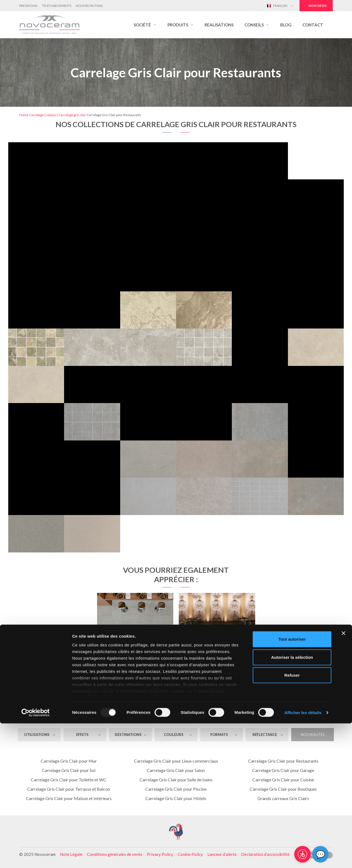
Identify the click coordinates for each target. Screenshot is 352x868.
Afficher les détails (303, 857)
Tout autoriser (292, 784)
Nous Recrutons (89, 6)
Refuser (292, 820)
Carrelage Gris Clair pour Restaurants (283, 761)
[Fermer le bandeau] (343, 778)
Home (24, 115)
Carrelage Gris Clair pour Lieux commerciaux (176, 761)
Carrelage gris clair (72, 115)
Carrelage (36, 115)
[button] (145, 25)
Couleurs (51, 115)
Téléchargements (57, 6)
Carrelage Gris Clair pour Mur (69, 761)
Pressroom (28, 6)
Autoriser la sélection (292, 802)
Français (277, 6)
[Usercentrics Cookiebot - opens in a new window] (36, 857)
